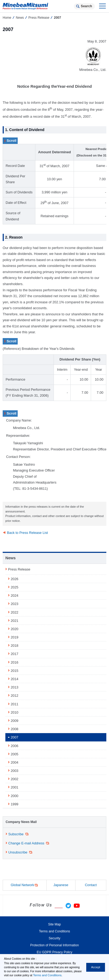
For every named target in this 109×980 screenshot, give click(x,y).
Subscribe (19, 834)
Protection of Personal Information (55, 945)
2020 (14, 629)
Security (54, 938)
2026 (14, 579)
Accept (96, 967)
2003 (14, 771)
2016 (14, 662)
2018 (14, 646)
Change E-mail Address (29, 843)
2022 (14, 612)
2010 (14, 712)
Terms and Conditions (47, 975)
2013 (14, 687)
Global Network (25, 885)
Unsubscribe (21, 852)
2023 (14, 604)
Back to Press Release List (27, 533)
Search (87, 6)
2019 (14, 637)
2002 (14, 779)
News (20, 18)
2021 (14, 621)
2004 (14, 762)
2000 (14, 796)
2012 (14, 696)
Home (7, 18)
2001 (14, 787)
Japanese (61, 885)
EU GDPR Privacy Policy (54, 952)
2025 (14, 587)
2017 (14, 654)
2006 (14, 746)
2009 (14, 721)
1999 (14, 804)
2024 (14, 596)
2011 (14, 704)
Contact (91, 885)
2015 (14, 671)
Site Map (54, 924)
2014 (14, 679)
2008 (14, 729)
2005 (14, 754)
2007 (14, 737)
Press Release (39, 18)
